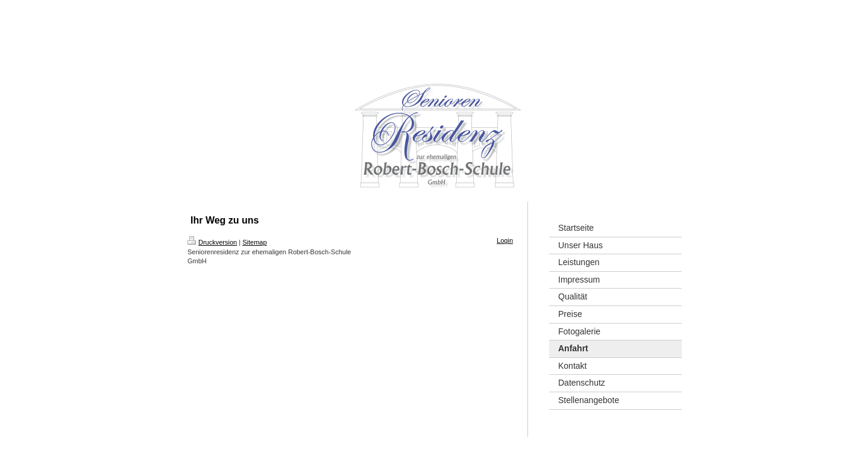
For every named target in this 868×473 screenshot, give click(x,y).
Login (505, 240)
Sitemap (254, 242)
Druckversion (212, 242)
